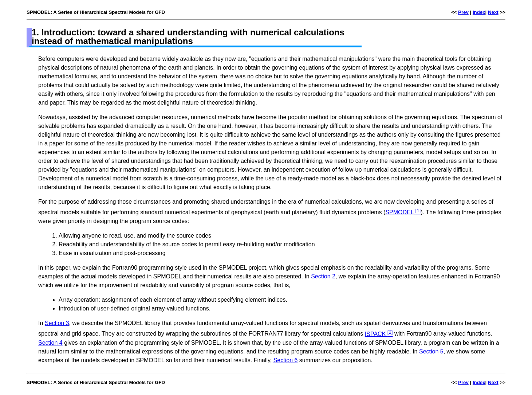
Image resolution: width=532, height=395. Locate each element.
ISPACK (379, 334)
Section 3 (57, 323)
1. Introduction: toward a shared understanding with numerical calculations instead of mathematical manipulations (188, 37)
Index (479, 12)
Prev (463, 12)
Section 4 (50, 343)
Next (493, 12)
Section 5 (431, 351)
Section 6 (286, 360)
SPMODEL (403, 212)
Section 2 (323, 276)
